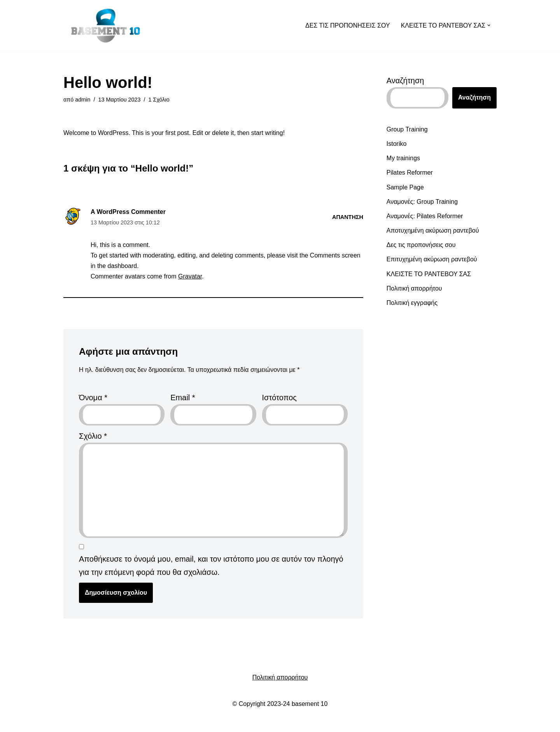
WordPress (154, 722)
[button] (489, 25)
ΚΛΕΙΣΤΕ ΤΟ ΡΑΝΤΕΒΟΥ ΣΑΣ (429, 274)
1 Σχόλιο (159, 100)
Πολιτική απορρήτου (414, 288)
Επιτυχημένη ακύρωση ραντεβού (432, 259)
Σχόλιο (93, 436)
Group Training (407, 129)
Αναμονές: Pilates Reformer (425, 216)
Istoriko (397, 144)
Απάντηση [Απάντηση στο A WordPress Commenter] (348, 217)
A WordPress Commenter (128, 212)
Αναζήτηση (405, 81)
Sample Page (405, 187)
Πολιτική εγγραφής (412, 303)
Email (183, 398)
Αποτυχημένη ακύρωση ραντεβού (433, 230)
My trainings (403, 158)
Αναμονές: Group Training (422, 202)
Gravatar (190, 276)
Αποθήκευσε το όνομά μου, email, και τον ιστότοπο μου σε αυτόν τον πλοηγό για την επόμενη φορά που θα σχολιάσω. (211, 566)
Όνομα (93, 398)
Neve (75, 722)
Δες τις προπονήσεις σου (421, 245)
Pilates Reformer (410, 172)
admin (83, 100)
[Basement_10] (106, 25)
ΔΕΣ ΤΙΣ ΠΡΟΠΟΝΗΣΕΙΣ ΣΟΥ (348, 25)
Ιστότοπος (279, 398)
